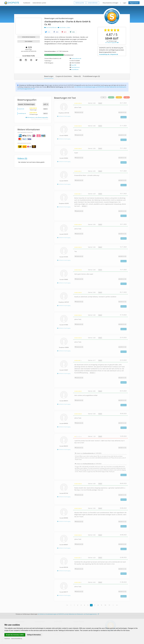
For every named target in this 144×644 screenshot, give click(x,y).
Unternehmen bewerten (29, 37)
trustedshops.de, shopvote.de (109, 54)
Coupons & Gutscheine (64, 76)
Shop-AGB (74, 65)
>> (117, 605)
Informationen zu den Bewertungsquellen (37, 117)
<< (67, 605)
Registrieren (134, 3)
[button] (48, 32)
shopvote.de (21, 109)
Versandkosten (75, 69)
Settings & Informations (34, 635)
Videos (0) (77, 76)
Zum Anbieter (29, 41)
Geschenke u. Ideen (64, 27)
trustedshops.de (22, 113)
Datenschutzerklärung (17, 639)
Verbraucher (80, 3)
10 (105, 605)
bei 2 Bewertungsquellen (112, 43)
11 (109, 605)
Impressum (7, 639)
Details (100, 103)
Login (125, 3)
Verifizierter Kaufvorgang (64, 116)
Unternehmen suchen (39, 3)
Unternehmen (93, 3)
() (122, 112)
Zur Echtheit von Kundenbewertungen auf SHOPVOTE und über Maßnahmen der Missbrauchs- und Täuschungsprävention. (68, 614)
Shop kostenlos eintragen (110, 3)
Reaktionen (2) (79, 448)
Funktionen (27, 3)
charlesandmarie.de (76, 58)
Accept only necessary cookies (15, 635)
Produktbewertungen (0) (91, 76)
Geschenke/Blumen (51, 27)
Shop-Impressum (75, 67)
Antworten (124, 117)
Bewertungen (49, 76)
